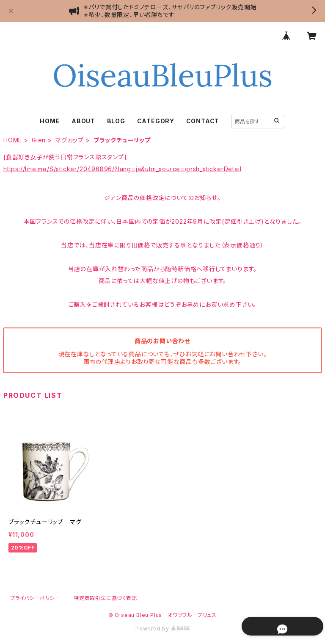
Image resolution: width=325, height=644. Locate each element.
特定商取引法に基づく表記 (105, 598)
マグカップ (70, 140)
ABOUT (83, 121)
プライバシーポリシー (35, 598)
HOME (50, 121)
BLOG (116, 121)
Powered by (162, 629)
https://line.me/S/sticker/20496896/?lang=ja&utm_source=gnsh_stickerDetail (122, 169)
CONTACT (203, 121)
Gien (39, 140)
